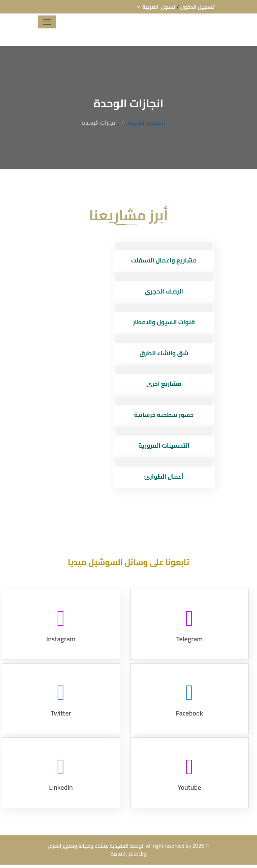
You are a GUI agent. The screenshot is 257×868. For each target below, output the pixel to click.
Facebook (189, 721)
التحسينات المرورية (164, 445)
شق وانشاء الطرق (164, 353)
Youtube (189, 796)
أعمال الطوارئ (164, 477)
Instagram (61, 647)
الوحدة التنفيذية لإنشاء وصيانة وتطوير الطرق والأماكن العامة (97, 850)
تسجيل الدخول (197, 7)
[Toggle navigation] (47, 22)
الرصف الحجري (164, 291)
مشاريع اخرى (164, 384)
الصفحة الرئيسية (147, 123)
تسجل (168, 7)
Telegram (189, 647)
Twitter (61, 721)
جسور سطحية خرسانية (164, 415)
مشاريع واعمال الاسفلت (164, 260)
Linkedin (61, 796)
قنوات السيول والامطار (164, 322)
